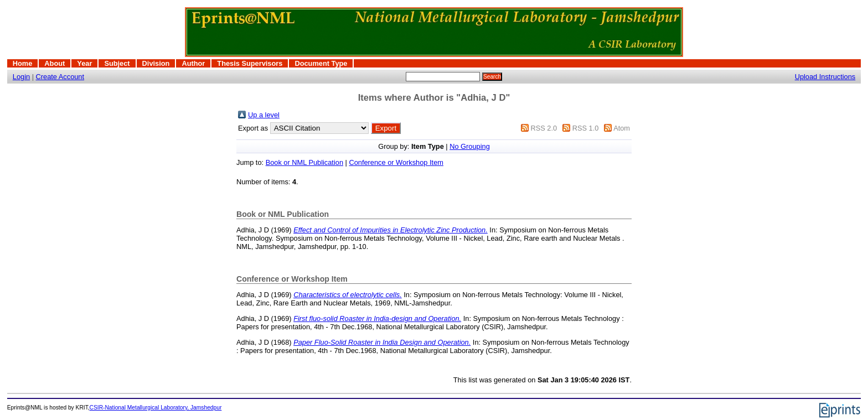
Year (84, 63)
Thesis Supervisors (250, 63)
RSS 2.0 (544, 128)
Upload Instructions (825, 77)
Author (193, 63)
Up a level (264, 115)
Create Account (60, 77)
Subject (117, 63)
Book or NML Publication (304, 162)
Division (156, 63)
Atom (622, 128)
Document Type (321, 63)
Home (23, 63)
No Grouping (470, 146)
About (55, 63)
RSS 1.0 (586, 128)
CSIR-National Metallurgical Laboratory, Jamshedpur (156, 408)
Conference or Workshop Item (396, 162)
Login (21, 77)
